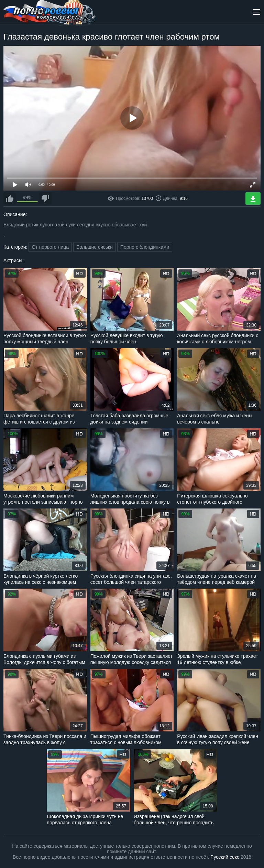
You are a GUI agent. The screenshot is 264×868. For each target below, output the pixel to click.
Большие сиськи (95, 247)
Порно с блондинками (145, 247)
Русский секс (225, 857)
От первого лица (50, 247)
